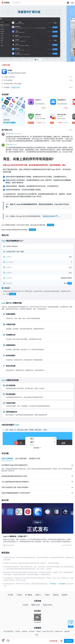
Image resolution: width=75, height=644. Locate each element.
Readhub (25, 631)
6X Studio (32, 631)
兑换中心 (38, 595)
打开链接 (32, 230)
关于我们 (10, 595)
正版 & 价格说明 (7, 458)
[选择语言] (68, 3)
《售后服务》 (62, 584)
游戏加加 (67, 631)
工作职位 (19, 595)
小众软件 (18, 631)
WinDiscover (59, 631)
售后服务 (12, 294)
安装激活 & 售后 (35, 458)
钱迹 (37, 635)
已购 (72, 3)
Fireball (38, 631)
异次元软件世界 (8, 631)
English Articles (48, 605)
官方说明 (50, 225)
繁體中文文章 (36, 605)
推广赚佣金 (29, 595)
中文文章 (25, 605)
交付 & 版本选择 (21, 458)
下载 (70, 283)
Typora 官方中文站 (48, 631)
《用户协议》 (53, 584)
